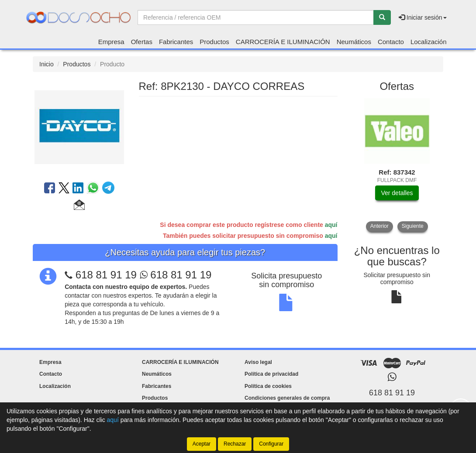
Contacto (391, 42)
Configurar (271, 444)
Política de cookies (268, 386)
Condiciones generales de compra (287, 398)
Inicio (47, 64)
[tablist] (397, 165)
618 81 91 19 (106, 275)
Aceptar (202, 444)
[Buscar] (382, 17)
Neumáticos (354, 42)
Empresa (111, 42)
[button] (79, 206)
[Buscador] (256, 17)
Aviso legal (258, 362)
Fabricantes (176, 42)
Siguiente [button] (413, 226)
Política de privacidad (271, 374)
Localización (429, 42)
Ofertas (142, 42)
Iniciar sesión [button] (423, 17)
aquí (331, 225)
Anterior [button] (379, 226)
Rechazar (235, 444)
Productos (214, 42)
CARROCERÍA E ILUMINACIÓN (283, 42)
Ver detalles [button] (397, 193)
